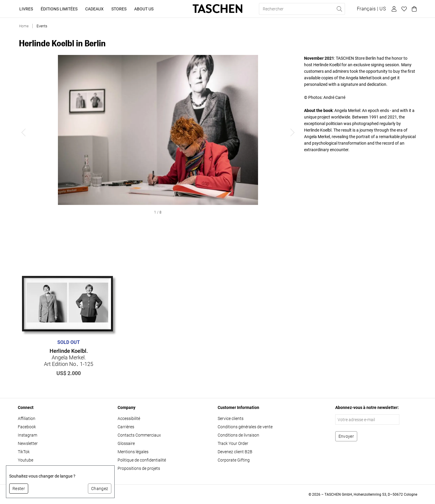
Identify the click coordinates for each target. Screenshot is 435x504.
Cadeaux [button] (94, 9)
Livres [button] (26, 9)
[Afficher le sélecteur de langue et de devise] (371, 9)
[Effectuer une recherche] (339, 9)
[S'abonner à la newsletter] (346, 436)
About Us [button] (144, 9)
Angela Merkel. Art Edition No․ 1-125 (69, 357)
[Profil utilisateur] (393, 9)
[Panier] (413, 9)
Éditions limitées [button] (59, 9)
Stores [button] (119, 9)
